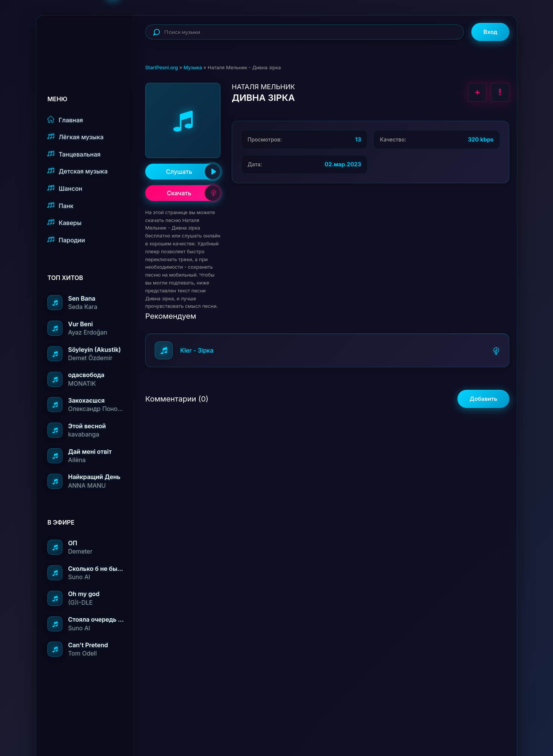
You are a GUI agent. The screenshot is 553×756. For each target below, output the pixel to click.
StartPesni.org (162, 67)
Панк (60, 206)
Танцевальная (74, 154)
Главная (65, 120)
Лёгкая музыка (75, 137)
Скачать (194, 193)
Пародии (66, 240)
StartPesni (91, 40)
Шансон (65, 188)
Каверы (65, 223)
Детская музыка (77, 171)
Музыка (193, 67)
